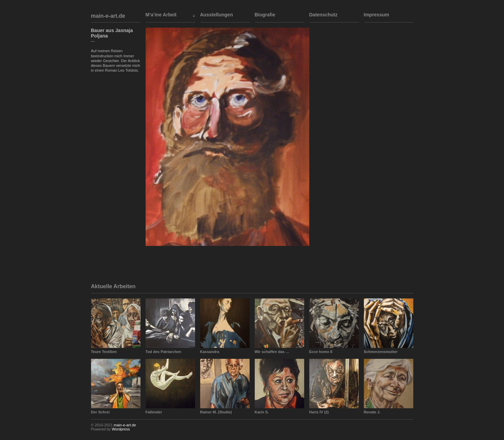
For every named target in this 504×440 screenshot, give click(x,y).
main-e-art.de (108, 16)
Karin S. (262, 412)
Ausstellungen (217, 15)
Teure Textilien (104, 352)
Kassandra (210, 352)
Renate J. (372, 412)
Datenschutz (323, 15)
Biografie (265, 15)
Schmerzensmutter (381, 352)
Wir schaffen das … (272, 352)
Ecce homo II (321, 352)
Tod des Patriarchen (164, 352)
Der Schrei (100, 412)
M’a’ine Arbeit (161, 15)
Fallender (154, 412)
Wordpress (121, 429)
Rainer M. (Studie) (216, 412)
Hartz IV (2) (319, 412)
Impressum (377, 15)
